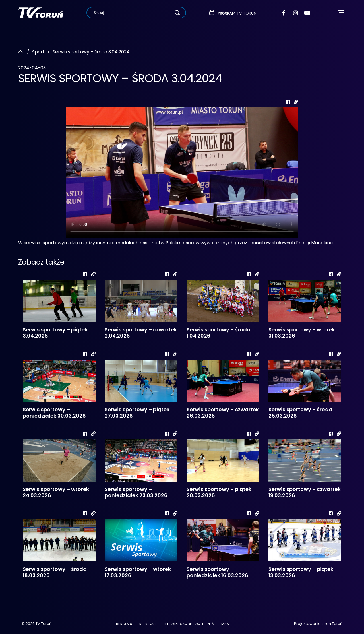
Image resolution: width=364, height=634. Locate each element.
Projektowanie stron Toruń (318, 624)
